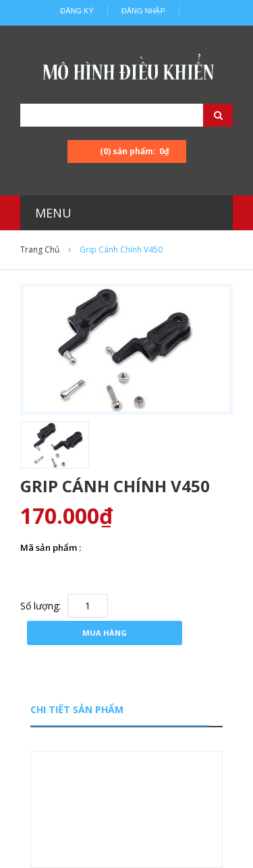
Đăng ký (77, 11)
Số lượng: (40, 606)
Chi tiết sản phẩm (77, 709)
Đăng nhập (143, 11)
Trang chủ (40, 249)
